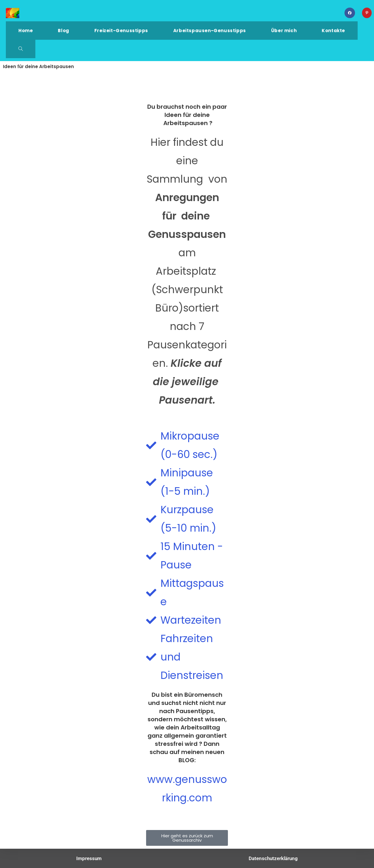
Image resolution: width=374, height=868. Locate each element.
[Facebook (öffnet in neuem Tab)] (350, 13)
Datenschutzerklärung (273, 858)
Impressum (89, 858)
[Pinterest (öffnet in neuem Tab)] (367, 13)
